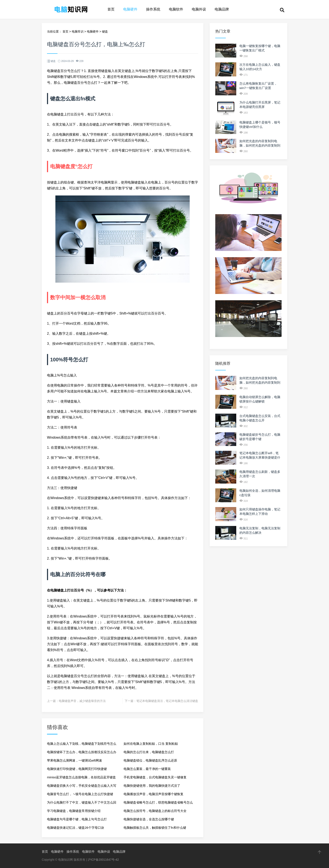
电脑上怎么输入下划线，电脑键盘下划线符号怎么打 (82, 745)
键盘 (105, 31)
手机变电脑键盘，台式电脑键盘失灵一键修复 (155, 777)
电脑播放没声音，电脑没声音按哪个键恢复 (153, 794)
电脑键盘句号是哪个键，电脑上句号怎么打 (77, 819)
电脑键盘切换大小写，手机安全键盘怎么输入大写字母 (82, 787)
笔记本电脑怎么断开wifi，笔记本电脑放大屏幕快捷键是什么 (260, 457)
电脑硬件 (130, 9)
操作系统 (153, 9)
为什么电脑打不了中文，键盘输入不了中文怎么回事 (82, 804)
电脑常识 (78, 31)
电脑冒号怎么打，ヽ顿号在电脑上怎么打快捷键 (80, 794)
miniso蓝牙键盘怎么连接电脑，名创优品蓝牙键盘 (81, 777)
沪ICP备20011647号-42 (103, 860)
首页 (111, 9)
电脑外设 (199, 9)
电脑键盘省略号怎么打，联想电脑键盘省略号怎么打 (158, 804)
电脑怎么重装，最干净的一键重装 (147, 769)
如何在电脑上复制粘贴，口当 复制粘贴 (151, 744)
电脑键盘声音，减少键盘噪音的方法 (82, 701)
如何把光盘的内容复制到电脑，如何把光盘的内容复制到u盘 (260, 145)
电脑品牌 (222, 9)
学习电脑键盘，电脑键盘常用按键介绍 (74, 811)
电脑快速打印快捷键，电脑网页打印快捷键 (77, 769)
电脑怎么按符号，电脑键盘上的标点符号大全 (155, 811)
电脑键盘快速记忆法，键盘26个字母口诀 (76, 828)
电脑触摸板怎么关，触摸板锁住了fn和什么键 (155, 828)
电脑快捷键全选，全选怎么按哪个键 (149, 819)
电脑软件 (176, 9)
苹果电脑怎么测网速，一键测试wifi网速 (74, 760)
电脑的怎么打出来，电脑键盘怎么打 (149, 752)
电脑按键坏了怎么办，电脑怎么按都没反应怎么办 (82, 752)
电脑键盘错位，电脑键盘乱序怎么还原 (150, 760)
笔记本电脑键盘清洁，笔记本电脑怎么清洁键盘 (167, 701)
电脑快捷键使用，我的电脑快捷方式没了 (152, 786)
